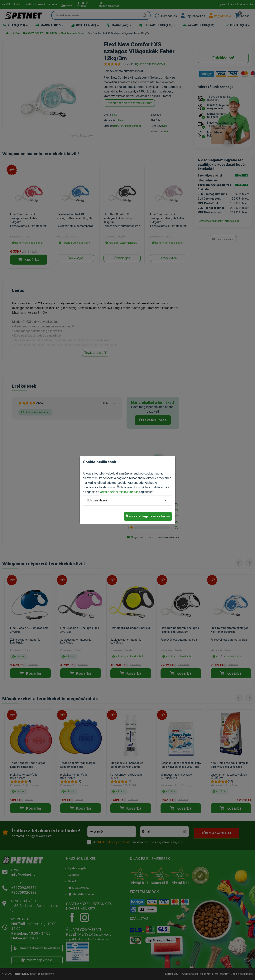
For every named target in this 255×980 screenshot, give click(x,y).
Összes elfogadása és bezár (148, 516)
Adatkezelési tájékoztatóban (119, 492)
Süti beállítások (97, 500)
